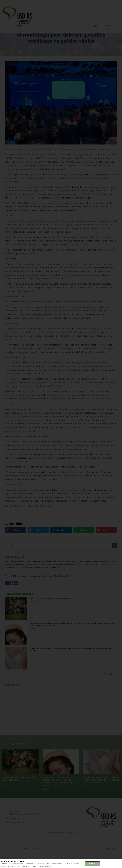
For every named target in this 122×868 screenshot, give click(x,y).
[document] (61, 434)
